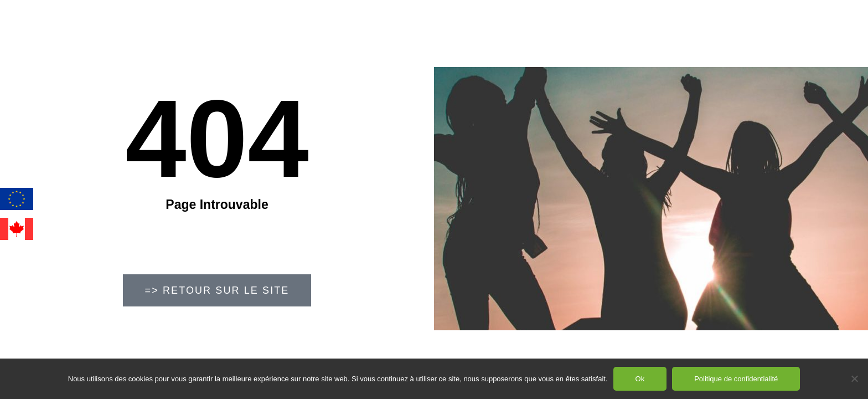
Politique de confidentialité (736, 379)
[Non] (854, 378)
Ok (640, 379)
